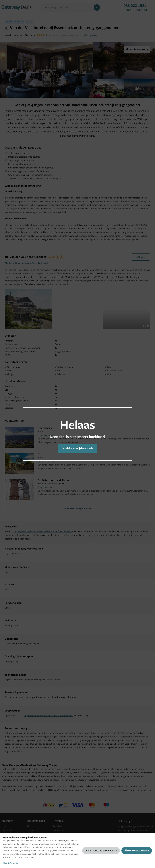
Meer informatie (10, 863)
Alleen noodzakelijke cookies (101, 851)
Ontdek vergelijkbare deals (77, 448)
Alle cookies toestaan (137, 851)
